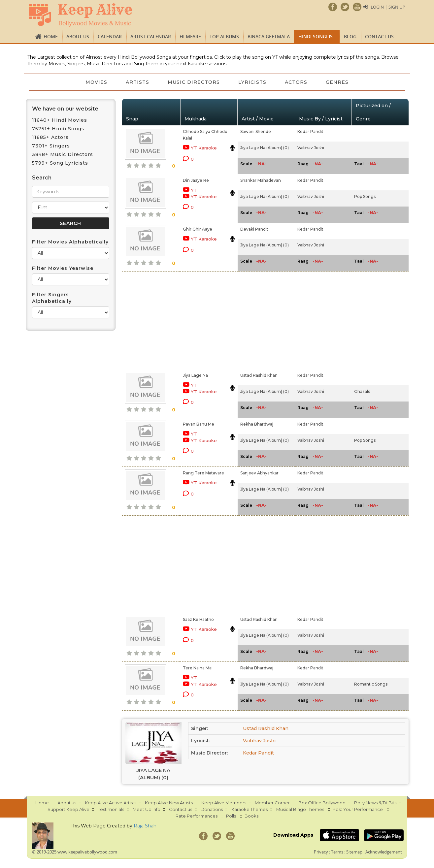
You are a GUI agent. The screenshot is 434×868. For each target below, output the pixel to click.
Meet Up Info (147, 809)
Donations (212, 809)
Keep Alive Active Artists (111, 803)
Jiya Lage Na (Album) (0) (265, 148)
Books (251, 816)
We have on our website (65, 109)
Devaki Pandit (254, 229)
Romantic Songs (371, 684)
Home (51, 36)
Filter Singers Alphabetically (52, 298)
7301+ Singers (51, 146)
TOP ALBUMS (224, 36)
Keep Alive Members (224, 803)
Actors (296, 82)
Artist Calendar (151, 36)
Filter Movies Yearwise (63, 268)
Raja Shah (145, 826)
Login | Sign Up (388, 7)
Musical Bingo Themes (300, 809)
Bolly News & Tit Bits (375, 803)
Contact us (379, 36)
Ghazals (362, 391)
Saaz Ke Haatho (198, 619)
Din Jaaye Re (196, 180)
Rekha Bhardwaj (257, 424)
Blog (350, 36)
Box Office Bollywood (322, 803)
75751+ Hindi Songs (58, 129)
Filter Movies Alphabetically (70, 242)
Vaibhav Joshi (311, 148)
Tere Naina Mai (198, 668)
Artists (137, 82)
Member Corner (272, 803)
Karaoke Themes (250, 809)
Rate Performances (197, 816)
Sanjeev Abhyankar (259, 473)
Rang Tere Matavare (203, 473)
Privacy (321, 852)
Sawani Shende (256, 131)
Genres (337, 82)
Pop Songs (365, 196)
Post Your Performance (358, 809)
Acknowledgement (384, 852)
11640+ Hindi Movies (60, 120)
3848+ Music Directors (63, 154)
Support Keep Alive (68, 809)
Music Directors (194, 82)
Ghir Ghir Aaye (198, 229)
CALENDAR (110, 36)
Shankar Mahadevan (261, 180)
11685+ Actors (50, 137)
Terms (337, 852)
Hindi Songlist (317, 36)
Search (42, 178)
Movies (96, 82)
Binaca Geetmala (269, 36)
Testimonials (111, 809)
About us (78, 36)
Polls (231, 816)
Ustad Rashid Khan (259, 375)
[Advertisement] (206, 320)
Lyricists (252, 82)
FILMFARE (190, 36)
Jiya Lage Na (195, 375)
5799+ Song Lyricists (60, 163)
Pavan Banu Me (199, 424)
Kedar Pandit (310, 131)
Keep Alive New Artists (169, 803)
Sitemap (354, 852)
